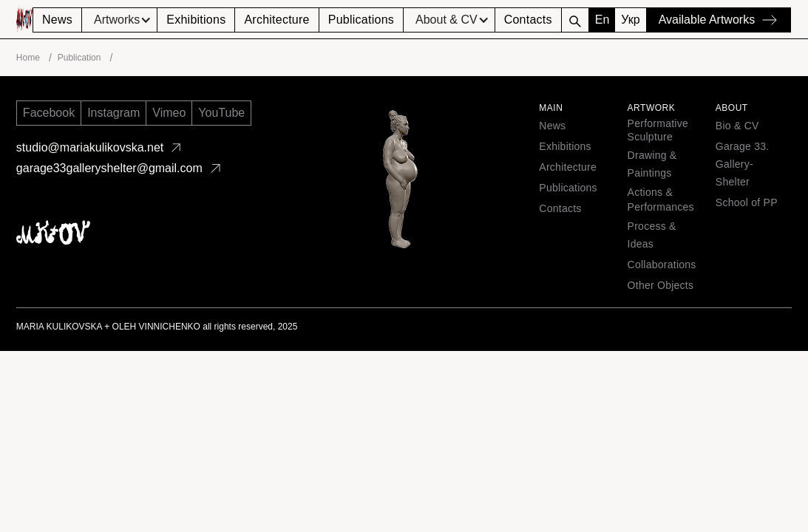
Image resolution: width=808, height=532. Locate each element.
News (57, 20)
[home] (24, 19)
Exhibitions (196, 20)
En (602, 20)
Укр (630, 20)
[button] (120, 20)
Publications (361, 20)
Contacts (528, 20)
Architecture (276, 20)
